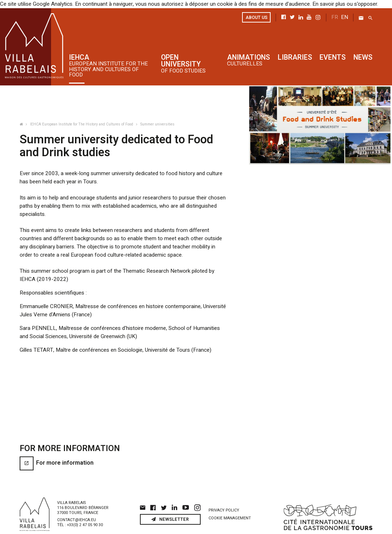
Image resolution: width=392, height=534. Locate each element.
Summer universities (157, 124)
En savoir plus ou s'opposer (339, 4)
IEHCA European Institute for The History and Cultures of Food (82, 124)
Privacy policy (224, 498)
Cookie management (230, 506)
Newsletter (170, 507)
